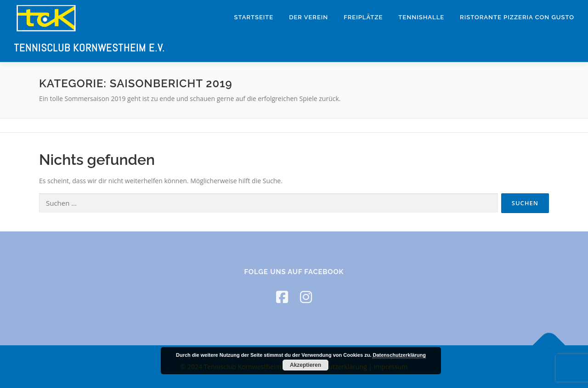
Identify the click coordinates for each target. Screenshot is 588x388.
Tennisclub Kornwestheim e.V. (89, 48)
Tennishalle (421, 17)
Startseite (254, 17)
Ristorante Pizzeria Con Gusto (517, 17)
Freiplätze (363, 17)
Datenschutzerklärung (399, 355)
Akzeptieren (305, 365)
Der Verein (308, 17)
